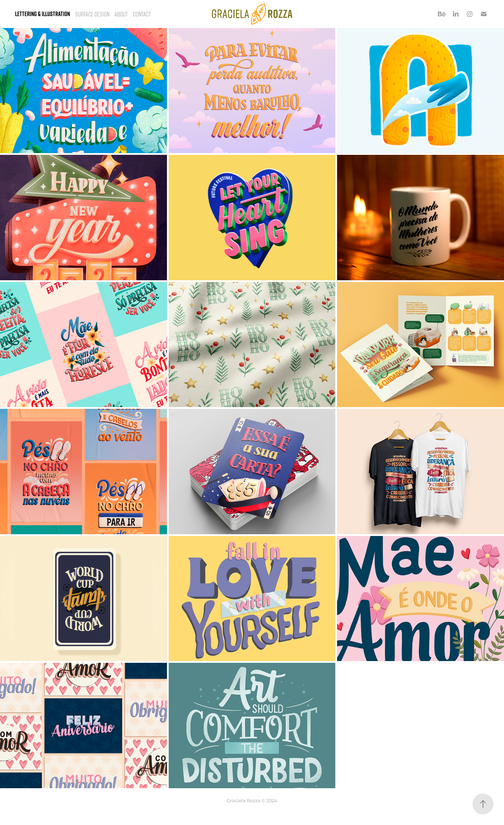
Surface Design (92, 14)
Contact (142, 14)
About (121, 14)
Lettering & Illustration (43, 14)
